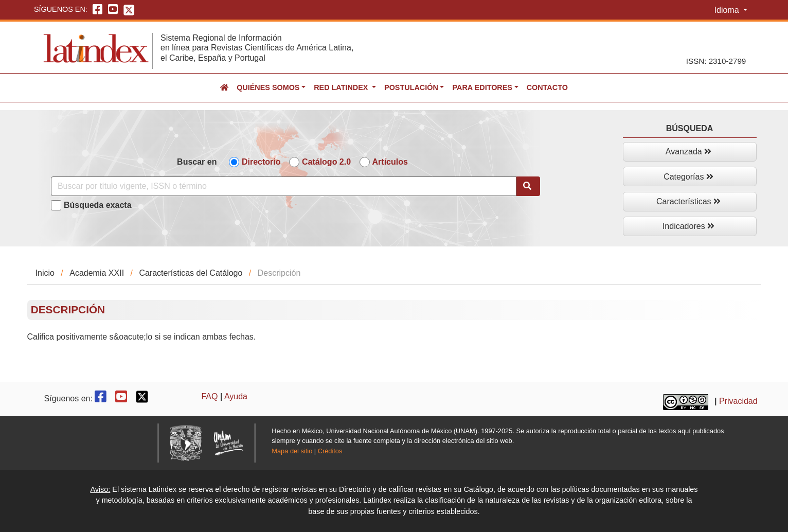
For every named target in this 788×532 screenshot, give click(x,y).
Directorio (261, 162)
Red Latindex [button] (342, 87)
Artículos (390, 162)
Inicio (45, 273)
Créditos (330, 451)
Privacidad (738, 401)
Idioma (728, 10)
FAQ (209, 396)
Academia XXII (97, 273)
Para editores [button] (482, 87)
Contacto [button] (547, 87)
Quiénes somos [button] (268, 87)
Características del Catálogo (191, 273)
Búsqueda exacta (98, 205)
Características (688, 201)
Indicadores (688, 226)
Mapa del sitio (292, 451)
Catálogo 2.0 (326, 162)
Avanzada (688, 152)
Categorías (688, 177)
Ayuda (236, 396)
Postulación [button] (411, 87)
